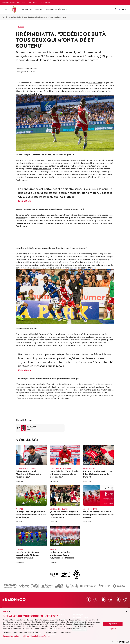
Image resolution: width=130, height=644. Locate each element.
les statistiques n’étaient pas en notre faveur (41, 163)
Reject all (113, 629)
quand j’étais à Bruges (35, 334)
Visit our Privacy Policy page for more (37, 636)
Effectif (39, 9)
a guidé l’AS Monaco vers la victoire (92, 88)
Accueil (4, 17)
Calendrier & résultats (56, 9)
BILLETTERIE (22, 2)
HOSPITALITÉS (45, 2)
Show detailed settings (11, 636)
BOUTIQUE (33, 2)
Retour (20, 27)
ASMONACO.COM (8, 2)
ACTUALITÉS (27, 9)
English (7, 611)
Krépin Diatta (96, 83)
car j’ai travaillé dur (42, 169)
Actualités (12, 17)
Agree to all (113, 624)
